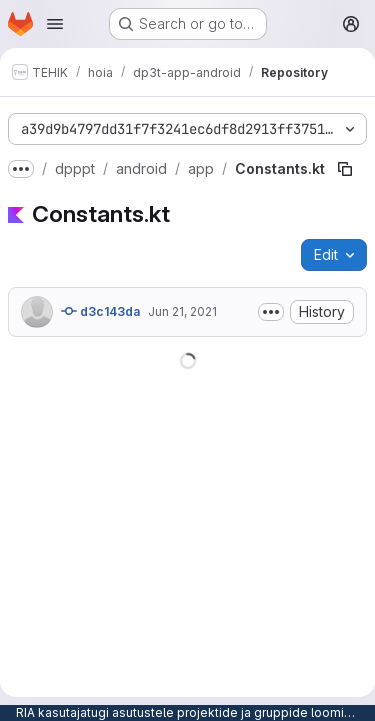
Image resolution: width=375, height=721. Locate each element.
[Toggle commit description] (271, 312)
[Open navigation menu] (55, 24)
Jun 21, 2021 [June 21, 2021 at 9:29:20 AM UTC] (182, 311)
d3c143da (100, 311)
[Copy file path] (345, 169)
